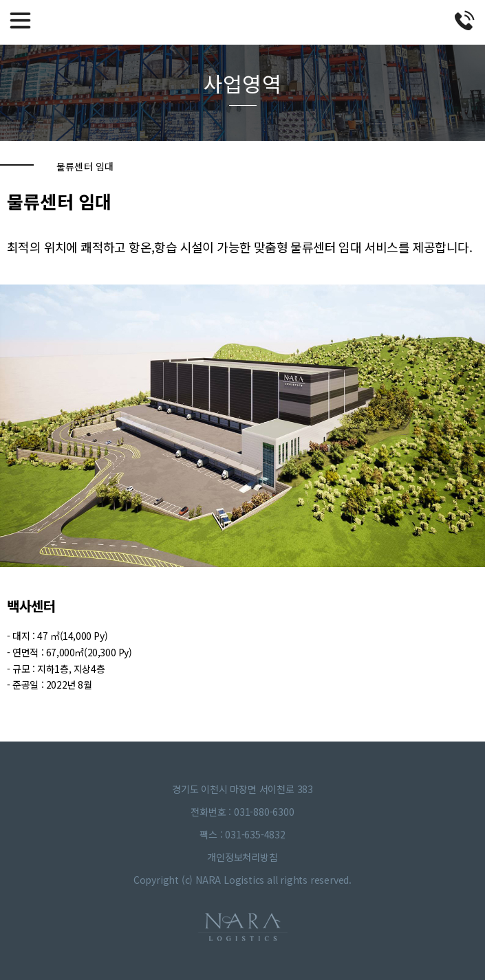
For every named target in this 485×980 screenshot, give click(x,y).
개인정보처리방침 (242, 857)
